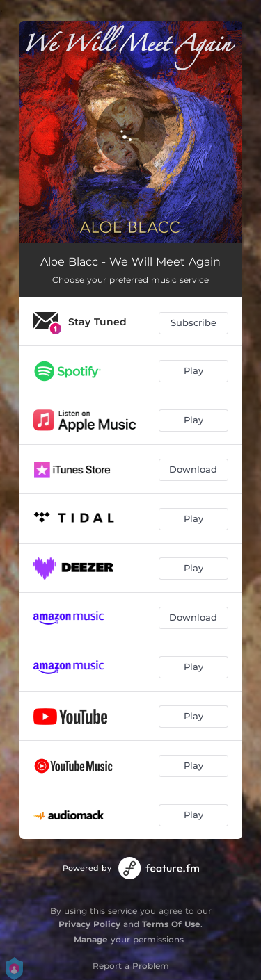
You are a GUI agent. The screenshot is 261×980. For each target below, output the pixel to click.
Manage (91, 939)
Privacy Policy (89, 924)
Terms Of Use (171, 924)
